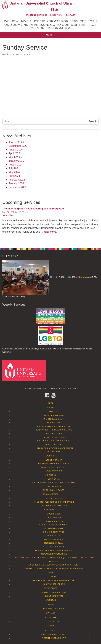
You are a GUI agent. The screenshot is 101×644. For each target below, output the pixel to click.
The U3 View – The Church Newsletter (54, 580)
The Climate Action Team (54, 506)
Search (93, 121)
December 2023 (18, 187)
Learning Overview (54, 609)
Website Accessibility (54, 638)
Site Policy (51, 630)
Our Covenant (54, 452)
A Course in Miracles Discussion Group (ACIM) (54, 565)
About (51, 407)
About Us (54, 412)
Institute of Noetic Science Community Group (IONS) (54, 569)
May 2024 (14, 172)
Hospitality (54, 536)
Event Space (51, 588)
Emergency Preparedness (54, 525)
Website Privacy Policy (54, 634)
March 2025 (15, 157)
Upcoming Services (36, 15)
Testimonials (54, 486)
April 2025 (14, 153)
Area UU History (54, 444)
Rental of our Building (54, 592)
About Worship (54, 460)
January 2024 (16, 183)
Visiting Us (51, 475)
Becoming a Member (54, 490)
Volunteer (51, 617)
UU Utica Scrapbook (54, 584)
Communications (54, 521)
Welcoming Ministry (54, 528)
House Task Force (54, 539)
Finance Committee (54, 532)
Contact (71, 15)
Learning (51, 605)
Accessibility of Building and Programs (54, 483)
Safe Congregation (54, 547)
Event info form (54, 596)
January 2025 (16, 161)
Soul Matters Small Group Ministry (54, 550)
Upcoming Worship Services (54, 464)
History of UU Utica (54, 437)
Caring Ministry (54, 517)
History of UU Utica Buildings (54, 441)
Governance (54, 514)
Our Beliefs (54, 423)
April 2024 (14, 176)
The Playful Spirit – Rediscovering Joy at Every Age (33, 209)
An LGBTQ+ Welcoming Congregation (54, 502)
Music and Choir (54, 471)
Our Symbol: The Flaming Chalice (54, 430)
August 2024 (16, 165)
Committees (51, 510)
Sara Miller (8, 215)
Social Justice (51, 494)
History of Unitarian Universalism (54, 448)
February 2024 (17, 180)
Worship (51, 456)
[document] (50, 141)
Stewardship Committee (54, 554)
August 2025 (16, 150)
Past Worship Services (54, 467)
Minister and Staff (54, 419)
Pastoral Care (54, 433)
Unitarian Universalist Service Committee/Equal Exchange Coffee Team (54, 558)
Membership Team (54, 543)
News (51, 573)
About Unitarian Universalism (54, 426)
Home (51, 403)
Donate (51, 626)
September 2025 (18, 146)
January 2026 (16, 142)
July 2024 (14, 168)
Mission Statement (54, 415)
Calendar (51, 600)
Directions (57, 15)
